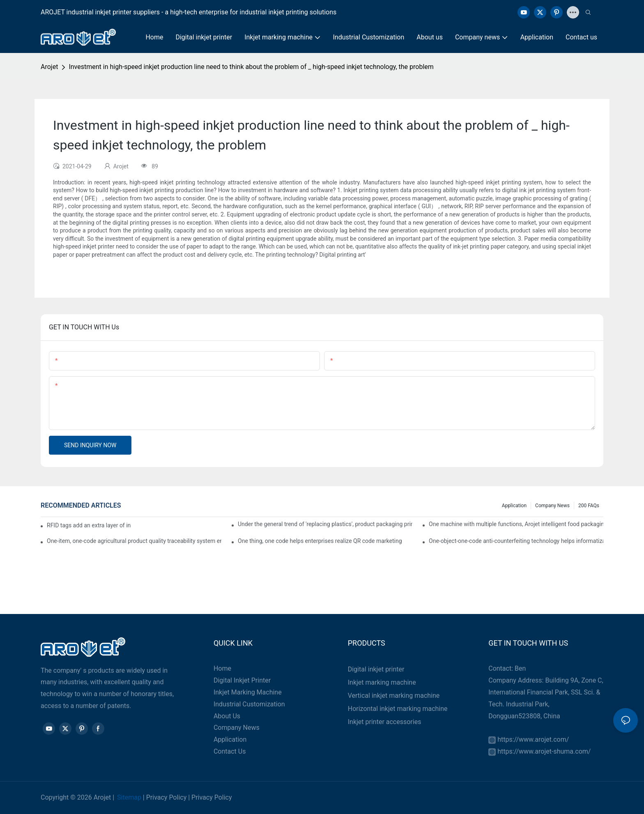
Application (514, 506)
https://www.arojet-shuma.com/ (544, 751)
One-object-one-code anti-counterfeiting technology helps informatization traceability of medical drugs (516, 541)
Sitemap (129, 797)
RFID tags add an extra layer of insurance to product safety (89, 525)
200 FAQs (589, 506)
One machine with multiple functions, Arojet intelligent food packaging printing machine (516, 524)
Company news (552, 506)
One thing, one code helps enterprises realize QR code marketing (320, 541)
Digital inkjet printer (376, 669)
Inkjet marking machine (382, 682)
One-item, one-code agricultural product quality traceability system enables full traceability (134, 541)
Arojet (49, 67)
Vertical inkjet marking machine (394, 696)
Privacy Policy (167, 797)
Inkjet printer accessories (385, 722)
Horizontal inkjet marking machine (398, 709)
